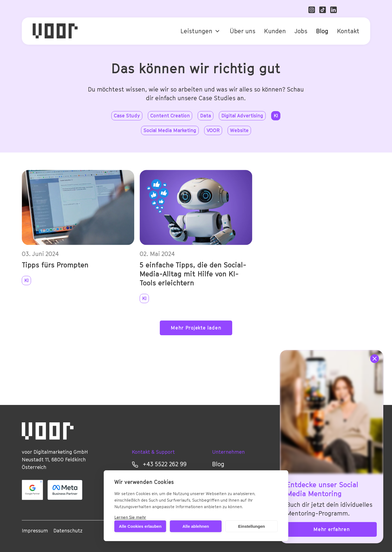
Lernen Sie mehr (130, 517)
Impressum (35, 531)
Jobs (301, 31)
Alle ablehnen (196, 526)
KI (26, 280)
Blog (322, 31)
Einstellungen (252, 526)
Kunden (275, 31)
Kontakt (348, 31)
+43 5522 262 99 (159, 464)
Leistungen (196, 31)
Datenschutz (68, 531)
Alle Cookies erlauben (140, 526)
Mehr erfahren (332, 529)
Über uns (243, 31)
